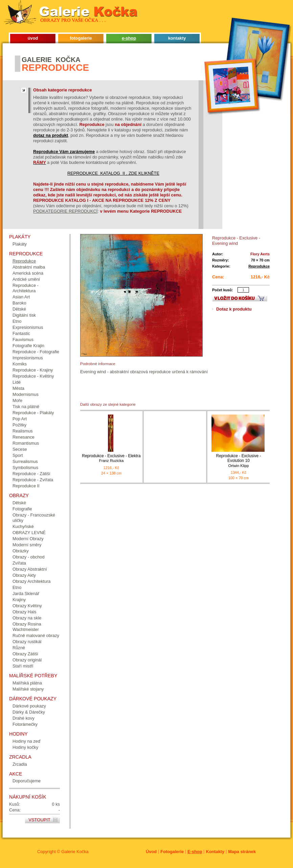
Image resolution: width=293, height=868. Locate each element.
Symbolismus (25, 468)
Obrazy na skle (27, 618)
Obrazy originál (27, 660)
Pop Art (20, 419)
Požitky (19, 425)
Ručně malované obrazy (36, 636)
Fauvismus (23, 340)
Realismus (23, 431)
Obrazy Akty (24, 575)
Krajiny (19, 600)
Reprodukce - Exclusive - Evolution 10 (239, 461)
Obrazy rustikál (27, 642)
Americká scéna (28, 273)
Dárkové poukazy (29, 706)
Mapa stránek (242, 852)
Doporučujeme (27, 781)
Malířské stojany (28, 689)
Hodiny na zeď (27, 741)
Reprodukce (259, 266)
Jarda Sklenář (26, 594)
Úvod (151, 852)
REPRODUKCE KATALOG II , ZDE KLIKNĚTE (113, 173)
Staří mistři (23, 666)
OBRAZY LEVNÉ (29, 533)
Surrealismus (25, 461)
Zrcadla (20, 764)
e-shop (129, 38)
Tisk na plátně (26, 407)
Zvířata (19, 563)
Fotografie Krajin (28, 346)
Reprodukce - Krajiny (33, 370)
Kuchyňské (23, 526)
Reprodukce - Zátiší (31, 474)
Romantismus (26, 443)
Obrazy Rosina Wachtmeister (27, 627)
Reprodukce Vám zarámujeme (64, 152)
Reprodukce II (26, 486)
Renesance (24, 437)
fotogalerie (81, 38)
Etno (17, 321)
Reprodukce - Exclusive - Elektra (111, 458)
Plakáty (20, 244)
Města (18, 388)
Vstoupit (39, 820)
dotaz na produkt (51, 135)
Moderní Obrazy (28, 539)
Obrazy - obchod (29, 557)
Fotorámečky (25, 724)
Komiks (20, 364)
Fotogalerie (172, 852)
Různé (19, 648)
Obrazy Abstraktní (30, 569)
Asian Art (21, 297)
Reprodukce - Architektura (26, 288)
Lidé (17, 382)
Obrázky (21, 551)
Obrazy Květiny (27, 606)
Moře (17, 400)
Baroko (19, 303)
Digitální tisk (24, 315)
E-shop (195, 852)
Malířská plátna (27, 683)
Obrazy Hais (24, 612)
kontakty (177, 38)
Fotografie (22, 509)
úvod (33, 38)
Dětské (19, 309)
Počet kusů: (223, 290)
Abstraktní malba (29, 267)
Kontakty (215, 852)
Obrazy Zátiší (25, 654)
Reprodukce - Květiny (33, 376)
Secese (20, 449)
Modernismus (26, 394)
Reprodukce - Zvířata (33, 480)
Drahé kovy (24, 718)
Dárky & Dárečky (29, 712)
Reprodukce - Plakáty (33, 413)
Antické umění (26, 279)
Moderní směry (27, 545)
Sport (18, 455)
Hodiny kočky (25, 747)
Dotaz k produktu (234, 309)
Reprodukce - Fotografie (36, 352)
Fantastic (21, 333)
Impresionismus (28, 358)
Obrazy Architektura (31, 581)
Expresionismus (28, 327)
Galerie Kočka (75, 852)
